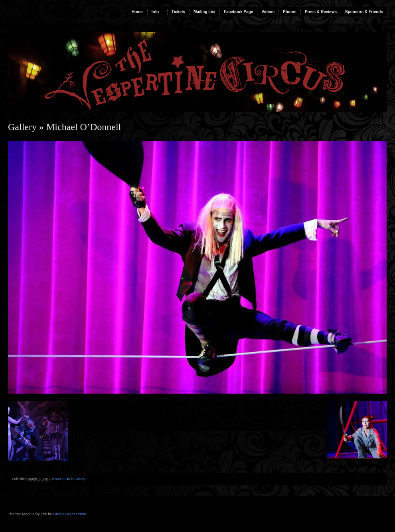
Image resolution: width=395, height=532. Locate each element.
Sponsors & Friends (364, 12)
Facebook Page (238, 12)
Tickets (178, 12)
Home (137, 12)
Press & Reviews (321, 12)
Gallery (22, 127)
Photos (290, 12)
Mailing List (204, 12)
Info (155, 12)
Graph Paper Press (69, 514)
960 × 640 (62, 479)
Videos (268, 12)
